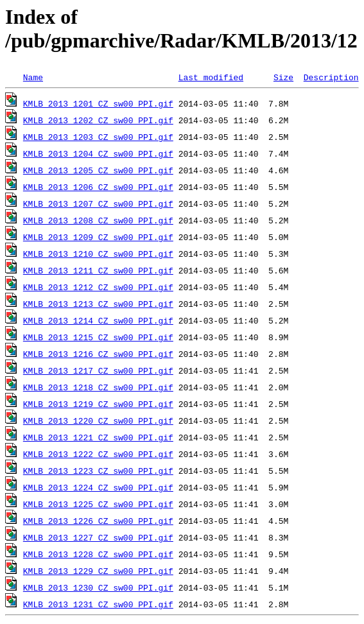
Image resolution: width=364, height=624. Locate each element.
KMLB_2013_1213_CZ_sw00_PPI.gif (98, 304)
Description (331, 77)
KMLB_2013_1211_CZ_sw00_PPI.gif (98, 270)
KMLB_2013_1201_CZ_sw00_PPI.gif (98, 103)
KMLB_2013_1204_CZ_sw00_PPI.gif (98, 153)
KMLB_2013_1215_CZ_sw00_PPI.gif (98, 337)
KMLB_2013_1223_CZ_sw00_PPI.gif (98, 471)
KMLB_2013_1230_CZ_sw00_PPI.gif (98, 587)
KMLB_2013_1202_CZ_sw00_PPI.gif (98, 120)
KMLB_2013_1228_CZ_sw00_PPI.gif (98, 554)
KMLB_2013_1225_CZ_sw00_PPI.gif (98, 504)
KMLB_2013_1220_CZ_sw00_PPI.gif (98, 420)
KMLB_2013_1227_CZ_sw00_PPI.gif (98, 537)
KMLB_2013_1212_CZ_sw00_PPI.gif (98, 287)
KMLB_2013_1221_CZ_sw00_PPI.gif (98, 437)
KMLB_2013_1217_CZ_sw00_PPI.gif (98, 370)
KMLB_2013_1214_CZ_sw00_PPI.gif (98, 320)
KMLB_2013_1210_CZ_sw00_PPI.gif (98, 254)
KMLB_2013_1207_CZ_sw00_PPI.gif (98, 204)
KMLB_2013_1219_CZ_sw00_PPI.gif (98, 404)
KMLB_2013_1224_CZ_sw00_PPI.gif (98, 487)
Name (33, 77)
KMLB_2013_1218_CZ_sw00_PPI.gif (98, 387)
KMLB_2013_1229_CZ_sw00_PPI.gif (98, 571)
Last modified (211, 77)
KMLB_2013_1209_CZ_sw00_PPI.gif (98, 237)
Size (283, 77)
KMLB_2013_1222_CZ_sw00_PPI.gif (98, 454)
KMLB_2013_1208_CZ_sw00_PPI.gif (98, 220)
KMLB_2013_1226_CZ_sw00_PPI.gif (98, 521)
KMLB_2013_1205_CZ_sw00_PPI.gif (98, 170)
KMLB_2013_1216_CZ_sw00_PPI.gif (98, 354)
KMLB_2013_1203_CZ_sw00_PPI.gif (98, 137)
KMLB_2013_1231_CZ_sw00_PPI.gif (98, 604)
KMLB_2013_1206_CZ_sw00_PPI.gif (98, 187)
